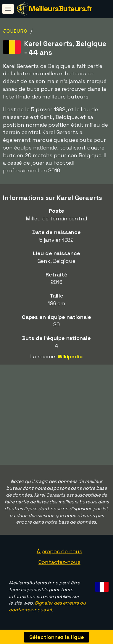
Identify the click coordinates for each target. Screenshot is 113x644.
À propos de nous (59, 551)
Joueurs (15, 31)
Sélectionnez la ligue (57, 637)
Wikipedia (70, 356)
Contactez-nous (59, 562)
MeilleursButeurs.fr (60, 9)
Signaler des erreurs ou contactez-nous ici (47, 606)
